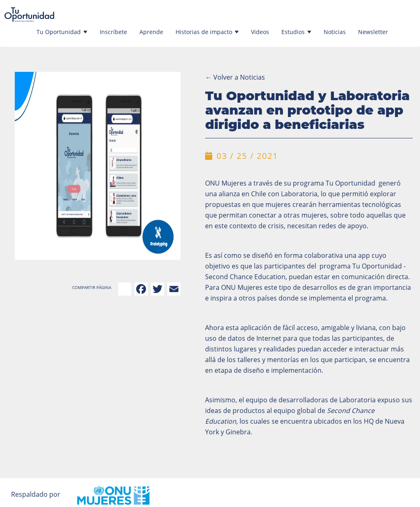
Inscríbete (113, 32)
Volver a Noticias (235, 77)
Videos (260, 32)
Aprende (151, 32)
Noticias (335, 32)
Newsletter (373, 32)
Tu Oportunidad (62, 32)
